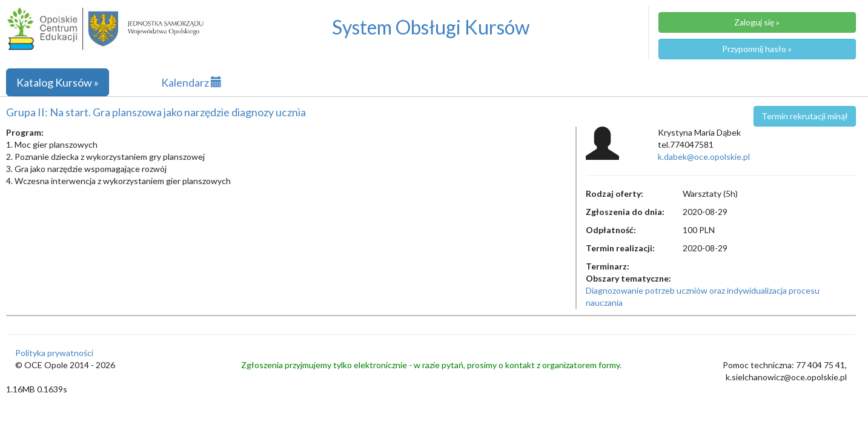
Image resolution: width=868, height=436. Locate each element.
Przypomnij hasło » (757, 49)
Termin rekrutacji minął (805, 116)
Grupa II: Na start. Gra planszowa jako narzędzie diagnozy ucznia (156, 112)
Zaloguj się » (757, 22)
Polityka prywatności (54, 353)
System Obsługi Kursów (431, 27)
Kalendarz (191, 82)
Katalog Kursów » (58, 82)
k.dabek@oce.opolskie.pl (704, 157)
